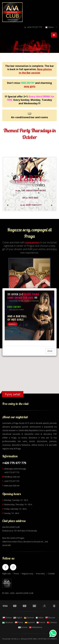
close (50, 351)
